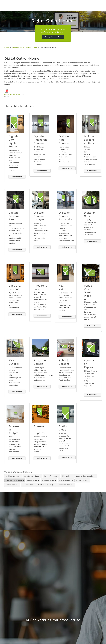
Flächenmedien (49, 480)
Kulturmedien (82, 480)
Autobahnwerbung (33, 476)
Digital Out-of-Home (15, 480)
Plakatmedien (28, 485)
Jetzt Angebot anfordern (53, 37)
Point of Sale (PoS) (46, 485)
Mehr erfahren (17, 177)
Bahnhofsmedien (51, 476)
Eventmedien (33, 480)
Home (7, 47)
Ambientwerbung (13, 476)
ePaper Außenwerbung (12, 94)
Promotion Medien (66, 485)
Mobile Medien (12, 485)
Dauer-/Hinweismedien (86, 476)
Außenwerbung (18, 47)
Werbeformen (32, 47)
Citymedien (67, 476)
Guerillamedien (66, 480)
